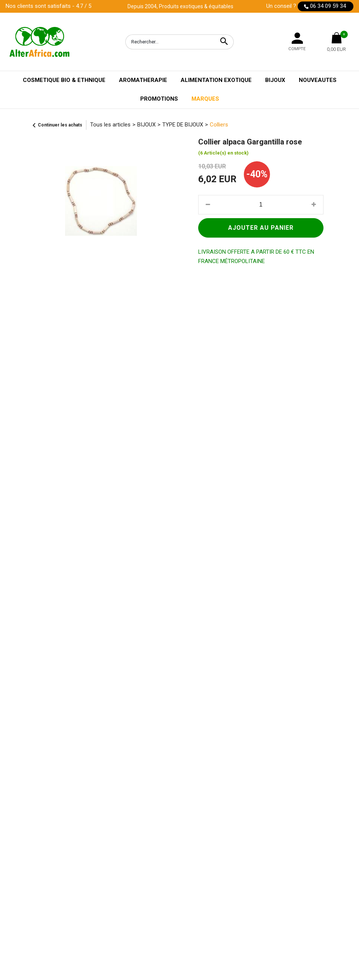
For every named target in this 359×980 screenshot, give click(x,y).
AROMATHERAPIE (143, 80)
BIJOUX (275, 80)
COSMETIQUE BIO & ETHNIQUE (64, 80)
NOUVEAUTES (318, 80)
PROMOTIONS (159, 99)
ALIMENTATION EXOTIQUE (216, 80)
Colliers (219, 125)
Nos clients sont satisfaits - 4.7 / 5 (48, 6)
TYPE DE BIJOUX (183, 125)
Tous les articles (110, 125)
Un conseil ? (310, 6)
